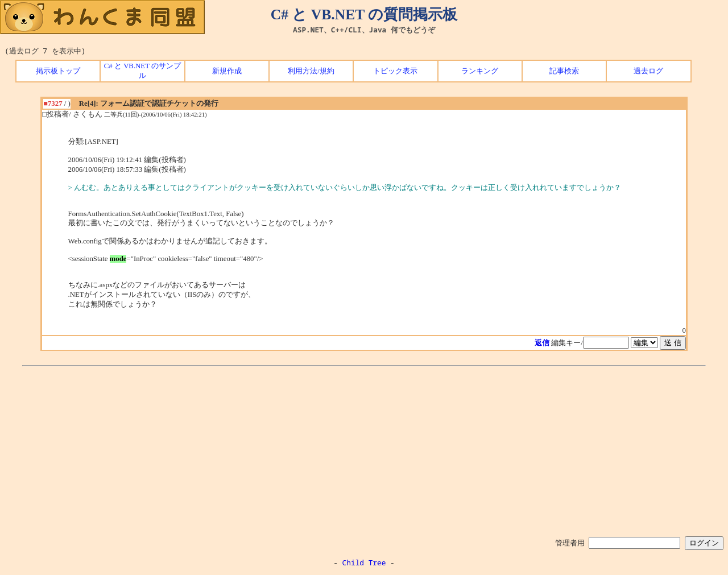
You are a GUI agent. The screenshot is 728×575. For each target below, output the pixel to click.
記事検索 (564, 71)
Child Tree (364, 562)
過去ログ (648, 71)
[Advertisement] (364, 449)
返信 (542, 343)
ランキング (480, 71)
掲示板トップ (58, 71)
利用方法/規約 (311, 71)
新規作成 (227, 71)
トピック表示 (395, 71)
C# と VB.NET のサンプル (142, 71)
